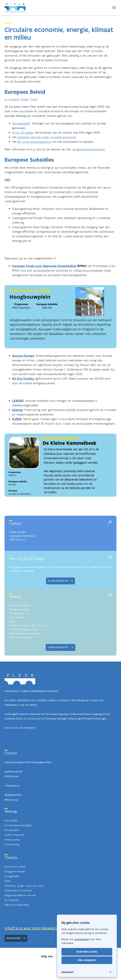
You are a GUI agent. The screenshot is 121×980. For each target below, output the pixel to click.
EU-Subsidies (16, 617)
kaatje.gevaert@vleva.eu (22, 536)
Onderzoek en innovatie (18, 891)
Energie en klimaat (19, 609)
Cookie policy (12, 844)
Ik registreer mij (61, 581)
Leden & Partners (14, 835)
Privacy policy (12, 840)
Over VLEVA (11, 821)
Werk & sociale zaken (21, 637)
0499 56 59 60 (17, 540)
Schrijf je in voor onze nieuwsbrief (32, 928)
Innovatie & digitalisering (23, 629)
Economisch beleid (20, 605)
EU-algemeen (17, 613)
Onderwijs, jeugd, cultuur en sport (24, 886)
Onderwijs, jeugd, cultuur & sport (28, 625)
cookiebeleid (82, 939)
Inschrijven (16, 938)
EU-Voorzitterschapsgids (18, 825)
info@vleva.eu (12, 786)
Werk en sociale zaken (17, 905)
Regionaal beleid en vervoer (20, 895)
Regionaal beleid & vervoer (24, 633)
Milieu (12, 621)
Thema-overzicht (61, 647)
